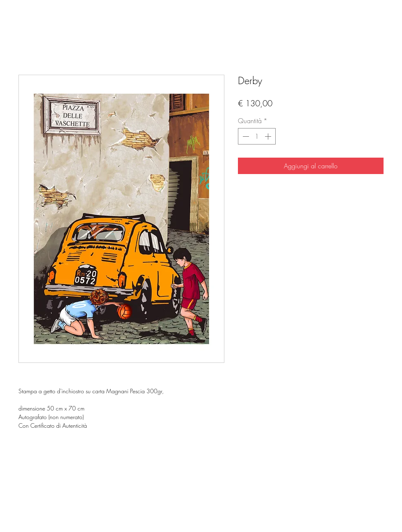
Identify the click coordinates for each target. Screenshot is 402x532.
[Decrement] (245, 136)
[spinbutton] (257, 136)
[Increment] (269, 136)
